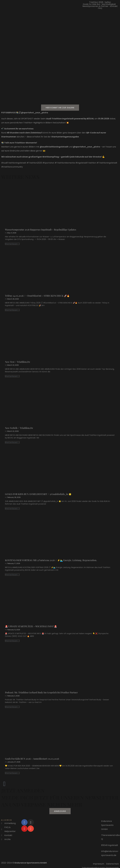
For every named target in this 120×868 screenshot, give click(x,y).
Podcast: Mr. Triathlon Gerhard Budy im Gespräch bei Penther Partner (41, 692)
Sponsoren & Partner (98, 6)
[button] (97, 2)
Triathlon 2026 (96, 2)
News (85, 6)
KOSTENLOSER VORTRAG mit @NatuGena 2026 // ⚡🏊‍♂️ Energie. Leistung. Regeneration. (51, 560)
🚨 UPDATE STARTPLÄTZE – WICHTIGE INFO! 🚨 (31, 626)
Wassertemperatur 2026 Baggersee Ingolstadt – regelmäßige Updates (41, 230)
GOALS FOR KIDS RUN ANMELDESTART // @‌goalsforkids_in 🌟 (38, 494)
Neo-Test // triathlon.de (18, 362)
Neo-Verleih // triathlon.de (19, 428)
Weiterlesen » (12, 244)
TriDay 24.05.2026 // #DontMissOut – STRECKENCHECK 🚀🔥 (37, 296)
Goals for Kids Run (92, 4)
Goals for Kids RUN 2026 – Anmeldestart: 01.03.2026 (32, 759)
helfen (108, 2)
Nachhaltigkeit (109, 4)
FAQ (100, 8)
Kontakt (114, 6)
